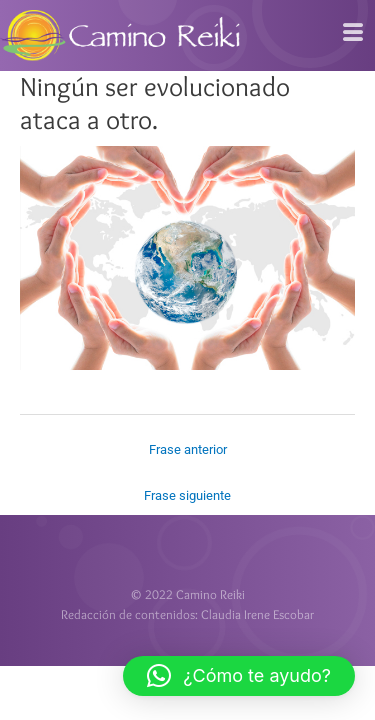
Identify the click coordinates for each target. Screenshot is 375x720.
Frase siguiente (187, 495)
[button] (239, 676)
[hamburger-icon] (352, 33)
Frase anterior (188, 449)
